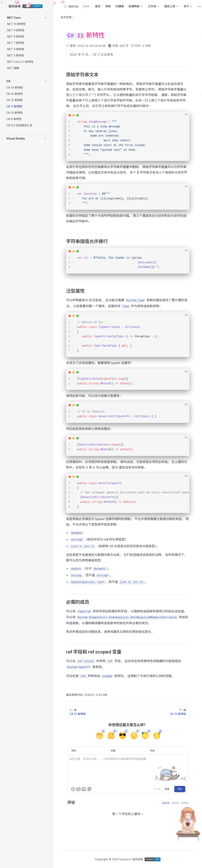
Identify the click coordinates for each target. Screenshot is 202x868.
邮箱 (113, 751)
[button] (27, 18)
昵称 (74, 751)
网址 (153, 751)
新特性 (95, 35)
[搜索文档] (77, 6)
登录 (167, 789)
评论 (180, 789)
